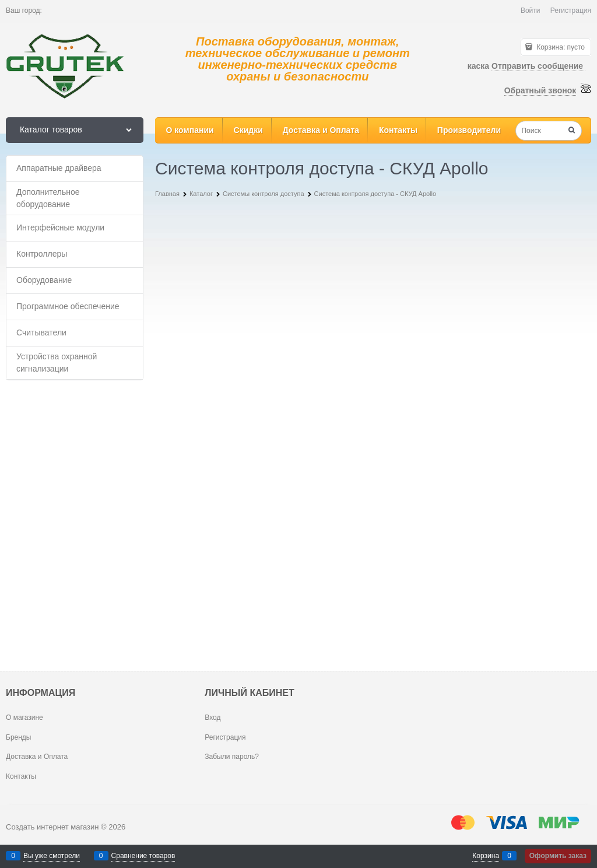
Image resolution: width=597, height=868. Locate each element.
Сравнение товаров (143, 856)
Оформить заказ (558, 856)
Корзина (486, 856)
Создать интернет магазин (52, 827)
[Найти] (572, 132)
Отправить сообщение (538, 66)
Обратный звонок (540, 90)
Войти (531, 10)
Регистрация (571, 10)
